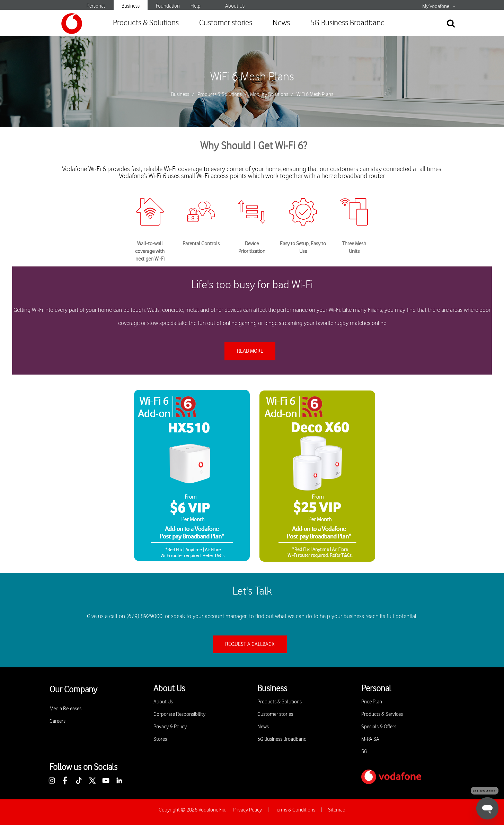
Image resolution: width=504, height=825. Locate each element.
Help (196, 6)
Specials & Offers (379, 727)
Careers (58, 721)
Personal (96, 6)
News (281, 23)
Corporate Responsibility (179, 714)
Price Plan (372, 702)
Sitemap (337, 810)
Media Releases (65, 709)
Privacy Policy (247, 810)
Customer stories (226, 23)
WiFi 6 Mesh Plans (252, 77)
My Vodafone (436, 7)
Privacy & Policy (170, 727)
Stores (160, 739)
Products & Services (382, 714)
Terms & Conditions (295, 810)
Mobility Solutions (269, 95)
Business (131, 6)
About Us (235, 6)
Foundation (168, 6)
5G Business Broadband (348, 23)
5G (364, 752)
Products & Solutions (146, 23)
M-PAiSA (370, 739)
